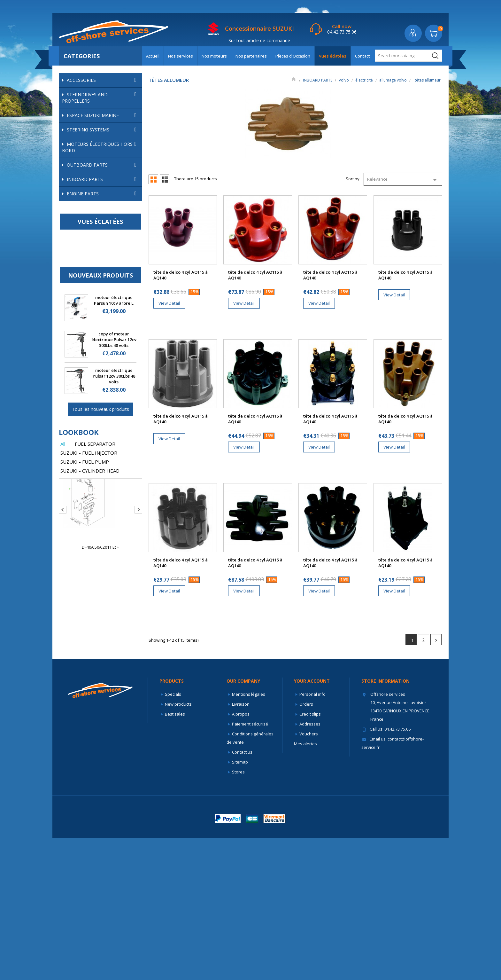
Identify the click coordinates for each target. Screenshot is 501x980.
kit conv (92, 276)
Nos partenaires (251, 56)
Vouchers (309, 876)
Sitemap (240, 904)
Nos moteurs (214, 56)
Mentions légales (249, 836)
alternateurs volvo (99, 310)
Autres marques (104, 398)
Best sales (175, 856)
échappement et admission (107, 233)
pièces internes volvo (107, 362)
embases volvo (107, 379)
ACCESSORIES (103, 80)
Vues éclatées (333, 56)
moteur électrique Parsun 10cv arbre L (114, 523)
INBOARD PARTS (103, 179)
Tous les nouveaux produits (100, 632)
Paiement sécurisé (250, 866)
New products (178, 846)
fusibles (89, 336)
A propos (241, 856)
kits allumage (97, 267)
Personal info (312, 836)
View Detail (169, 303)
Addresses (310, 866)
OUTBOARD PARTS (103, 165)
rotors (91, 285)
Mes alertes (305, 886)
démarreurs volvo (99, 328)
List (165, 179)
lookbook (79, 655)
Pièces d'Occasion (293, 56)
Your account (312, 823)
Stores (238, 914)
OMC (104, 205)
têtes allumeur (99, 293)
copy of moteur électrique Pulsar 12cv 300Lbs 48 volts (114, 563)
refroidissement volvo (107, 371)
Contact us (242, 894)
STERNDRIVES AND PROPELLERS (100, 98)
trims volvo (110, 353)
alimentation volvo (107, 225)
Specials (173, 836)
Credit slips (310, 856)
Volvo (104, 215)
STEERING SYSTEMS (103, 130)
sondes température (102, 319)
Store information (385, 823)
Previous (63, 733)
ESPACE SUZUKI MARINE (103, 115)
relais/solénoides (99, 345)
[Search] (409, 56)
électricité (107, 242)
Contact (362, 56)
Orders (306, 846)
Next (138, 733)
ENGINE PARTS (103, 417)
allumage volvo (110, 250)
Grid (153, 179)
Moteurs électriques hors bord (100, 147)
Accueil (153, 56)
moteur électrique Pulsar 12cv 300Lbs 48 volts (114, 599)
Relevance (403, 180)
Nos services (181, 56)
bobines (93, 259)
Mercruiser (104, 195)
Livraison (241, 846)
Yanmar (104, 388)
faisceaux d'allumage (105, 302)
